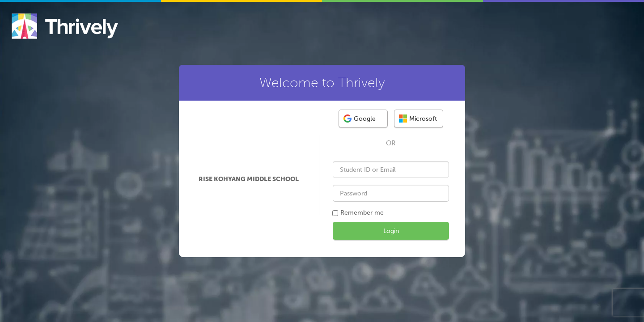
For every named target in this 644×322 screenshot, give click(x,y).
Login (391, 231)
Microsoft (418, 119)
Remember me (362, 213)
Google (360, 119)
